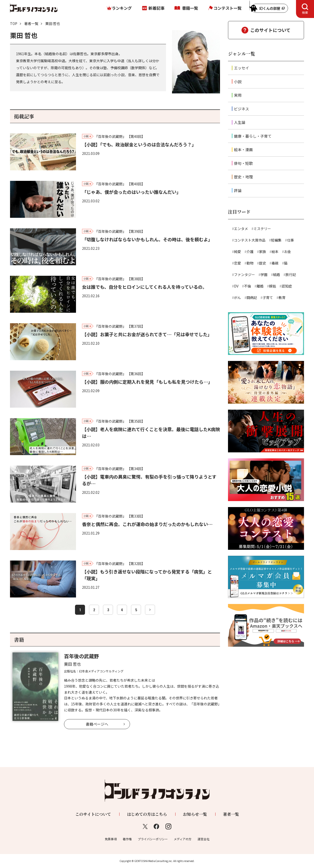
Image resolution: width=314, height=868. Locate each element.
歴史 (262, 263)
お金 (287, 252)
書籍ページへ (97, 724)
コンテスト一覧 (227, 8)
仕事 (290, 240)
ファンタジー (244, 275)
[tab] (305, 9)
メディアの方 (183, 839)
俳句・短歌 (243, 163)
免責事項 (111, 839)
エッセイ (241, 68)
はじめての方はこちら (147, 814)
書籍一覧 (190, 8)
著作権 (127, 839)
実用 (238, 95)
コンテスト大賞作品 (250, 240)
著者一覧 (31, 23)
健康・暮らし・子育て (253, 136)
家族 (262, 252)
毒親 (275, 263)
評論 (238, 190)
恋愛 (237, 263)
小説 (238, 82)
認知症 (287, 286)
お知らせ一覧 (195, 814)
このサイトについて (270, 30)
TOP (14, 23)
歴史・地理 (243, 177)
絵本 (275, 252)
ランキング (122, 8)
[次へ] (150, 610)
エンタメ (241, 229)
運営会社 (203, 839)
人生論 (240, 122)
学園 (264, 275)
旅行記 (291, 275)
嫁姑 (272, 286)
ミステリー (262, 229)
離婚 (260, 286)
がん (237, 297)
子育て (268, 297)
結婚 (276, 275)
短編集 (276, 240)
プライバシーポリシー (153, 839)
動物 (250, 263)
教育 (282, 297)
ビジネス (241, 109)
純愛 (237, 252)
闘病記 (252, 297)
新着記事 (156, 8)
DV (236, 286)
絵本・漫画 (243, 149)
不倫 (247, 286)
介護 (250, 252)
